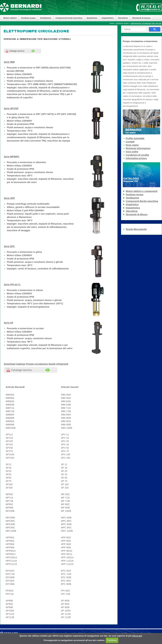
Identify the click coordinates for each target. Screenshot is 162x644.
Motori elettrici (10, 18)
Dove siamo (132, 145)
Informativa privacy (136, 158)
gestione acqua (122, 23)
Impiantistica (108, 18)
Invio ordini (132, 152)
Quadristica (92, 18)
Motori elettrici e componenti (142, 191)
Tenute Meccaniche (136, 229)
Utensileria (123, 18)
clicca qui (137, 636)
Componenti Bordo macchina (142, 201)
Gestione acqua (28, 18)
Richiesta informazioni (138, 148)
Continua (112, 640)
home (112, 23)
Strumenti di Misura (137, 214)
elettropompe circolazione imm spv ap (146, 23)
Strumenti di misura (141, 18)
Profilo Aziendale (135, 138)
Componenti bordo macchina (69, 18)
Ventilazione (45, 18)
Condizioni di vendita (137, 155)
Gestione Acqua (135, 195)
